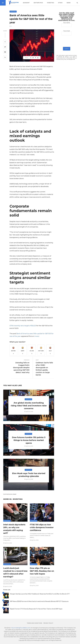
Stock (60, 3)
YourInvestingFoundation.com (21, 628)
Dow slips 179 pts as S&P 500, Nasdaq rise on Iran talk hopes (42, 571)
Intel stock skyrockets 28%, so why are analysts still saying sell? (14, 529)
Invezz (37, 336)
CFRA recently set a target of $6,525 (23, 326)
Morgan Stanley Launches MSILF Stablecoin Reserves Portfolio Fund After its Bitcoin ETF (40, 594)
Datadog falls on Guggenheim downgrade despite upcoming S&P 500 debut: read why (21, 367)
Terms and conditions (34, 623)
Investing (50, 3)
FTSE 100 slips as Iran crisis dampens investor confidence (42, 527)
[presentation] (67, 42)
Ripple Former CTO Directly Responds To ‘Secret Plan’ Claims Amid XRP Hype (36, 609)
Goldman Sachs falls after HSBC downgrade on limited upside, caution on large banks (44, 369)
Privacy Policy (48, 623)
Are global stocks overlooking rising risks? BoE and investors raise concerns (29, 406)
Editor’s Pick (38, 3)
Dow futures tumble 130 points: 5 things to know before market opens (29, 440)
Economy (26, 3)
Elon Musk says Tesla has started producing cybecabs (29, 475)
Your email (67, 33)
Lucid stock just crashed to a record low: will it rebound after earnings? (15, 572)
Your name (67, 24)
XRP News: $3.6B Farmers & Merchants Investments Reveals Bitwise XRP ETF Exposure (39, 601)
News (69, 3)
